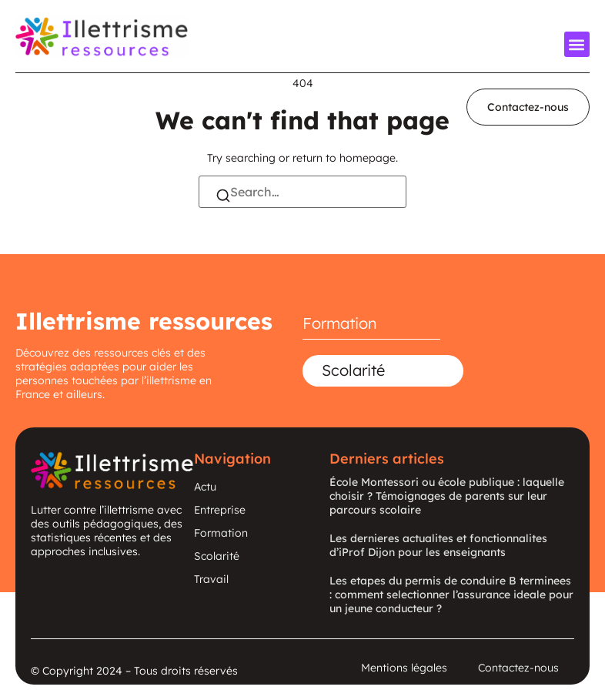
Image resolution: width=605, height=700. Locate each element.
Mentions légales (404, 668)
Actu (205, 487)
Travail (211, 579)
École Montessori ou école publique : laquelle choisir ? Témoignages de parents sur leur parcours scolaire (447, 496)
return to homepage (344, 158)
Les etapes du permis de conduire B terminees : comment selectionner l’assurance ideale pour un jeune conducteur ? (451, 594)
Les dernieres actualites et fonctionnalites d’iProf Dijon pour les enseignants (438, 545)
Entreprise (220, 510)
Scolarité (353, 370)
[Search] (223, 197)
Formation (340, 323)
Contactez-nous (518, 668)
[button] (577, 44)
